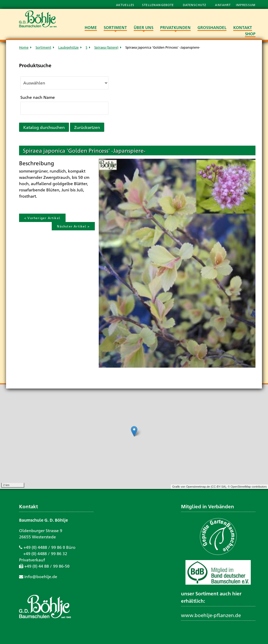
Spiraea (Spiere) (106, 47)
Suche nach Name (38, 97)
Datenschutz (195, 5)
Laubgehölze (68, 47)
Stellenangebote (158, 5)
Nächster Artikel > (73, 226)
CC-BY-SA (218, 487)
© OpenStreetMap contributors (247, 487)
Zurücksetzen (87, 127)
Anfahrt (223, 5)
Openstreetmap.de (198, 487)
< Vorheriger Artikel (42, 218)
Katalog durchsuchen (44, 127)
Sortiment (43, 47)
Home (24, 47)
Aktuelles (125, 5)
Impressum (246, 5)
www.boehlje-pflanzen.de (211, 615)
